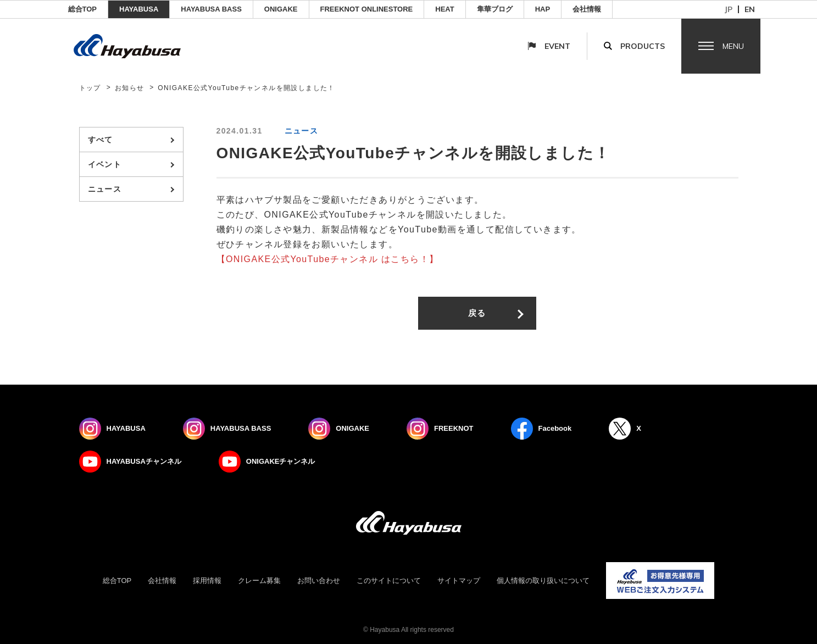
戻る (477, 313)
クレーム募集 (259, 581)
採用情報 (207, 581)
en (750, 9)
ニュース (105, 189)
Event (557, 46)
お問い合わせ (319, 581)
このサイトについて (389, 581)
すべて (101, 140)
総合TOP (83, 9)
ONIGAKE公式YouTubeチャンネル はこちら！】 (332, 259)
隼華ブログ (495, 9)
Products (643, 46)
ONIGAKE (281, 9)
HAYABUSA (139, 9)
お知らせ (130, 88)
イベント (105, 164)
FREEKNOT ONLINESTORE (367, 9)
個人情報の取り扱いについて (543, 581)
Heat (444, 9)
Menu (733, 46)
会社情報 (587, 9)
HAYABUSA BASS (211, 9)
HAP (543, 9)
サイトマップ (459, 581)
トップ (90, 88)
